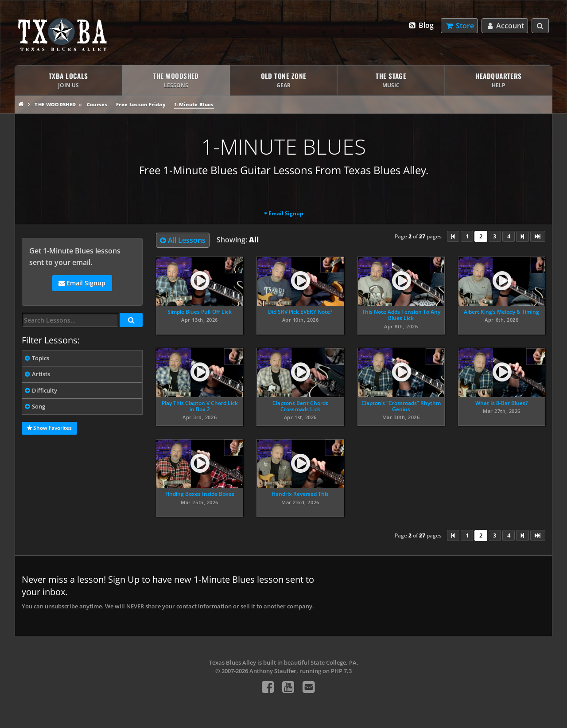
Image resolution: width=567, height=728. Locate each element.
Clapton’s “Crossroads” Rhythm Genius (401, 406)
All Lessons (183, 240)
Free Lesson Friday (141, 104)
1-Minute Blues (194, 104)
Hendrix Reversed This (300, 494)
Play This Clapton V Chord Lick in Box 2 (200, 406)
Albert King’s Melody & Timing (501, 312)
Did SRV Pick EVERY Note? (300, 312)
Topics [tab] (41, 358)
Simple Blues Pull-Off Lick (200, 312)
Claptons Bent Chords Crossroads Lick (300, 406)
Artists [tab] (41, 374)
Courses (97, 104)
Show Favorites (49, 428)
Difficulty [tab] (45, 390)
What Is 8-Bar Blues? (501, 403)
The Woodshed (55, 104)
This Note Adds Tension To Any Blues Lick (401, 315)
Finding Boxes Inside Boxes (200, 494)
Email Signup (286, 213)
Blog (421, 25)
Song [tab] (39, 406)
